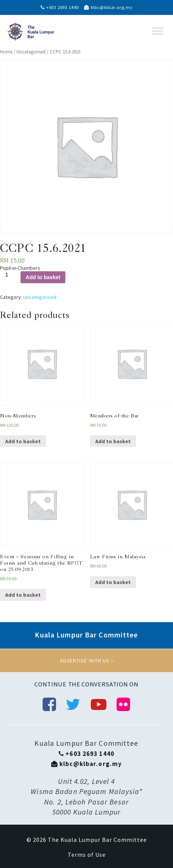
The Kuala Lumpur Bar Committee (97, 840)
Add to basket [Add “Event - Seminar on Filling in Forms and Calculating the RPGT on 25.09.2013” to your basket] (23, 595)
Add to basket (43, 277)
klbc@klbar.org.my (108, 7)
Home (6, 52)
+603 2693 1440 (60, 7)
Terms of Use (87, 855)
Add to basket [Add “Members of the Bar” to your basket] (113, 441)
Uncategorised (31, 52)
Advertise (86, 661)
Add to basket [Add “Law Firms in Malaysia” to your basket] (113, 582)
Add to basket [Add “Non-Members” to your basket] (23, 441)
